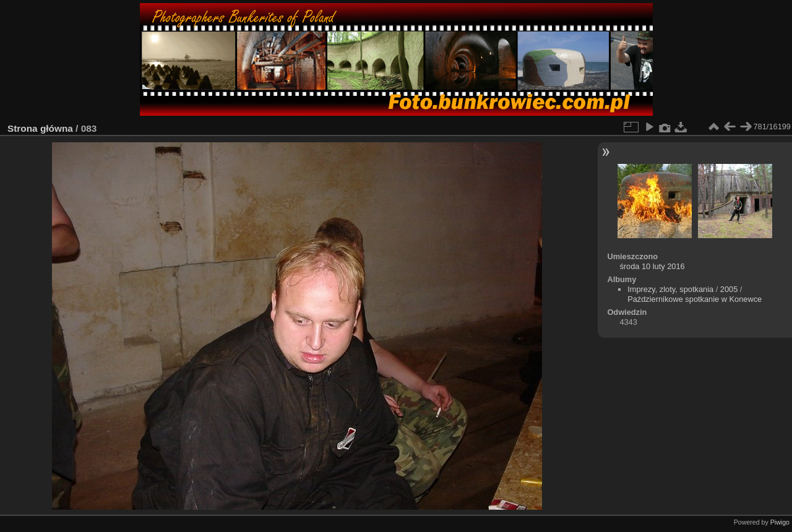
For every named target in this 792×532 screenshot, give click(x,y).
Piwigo (780, 522)
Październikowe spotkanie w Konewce (695, 299)
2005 (729, 289)
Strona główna (40, 128)
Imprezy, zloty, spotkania (670, 289)
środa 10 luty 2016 (652, 266)
